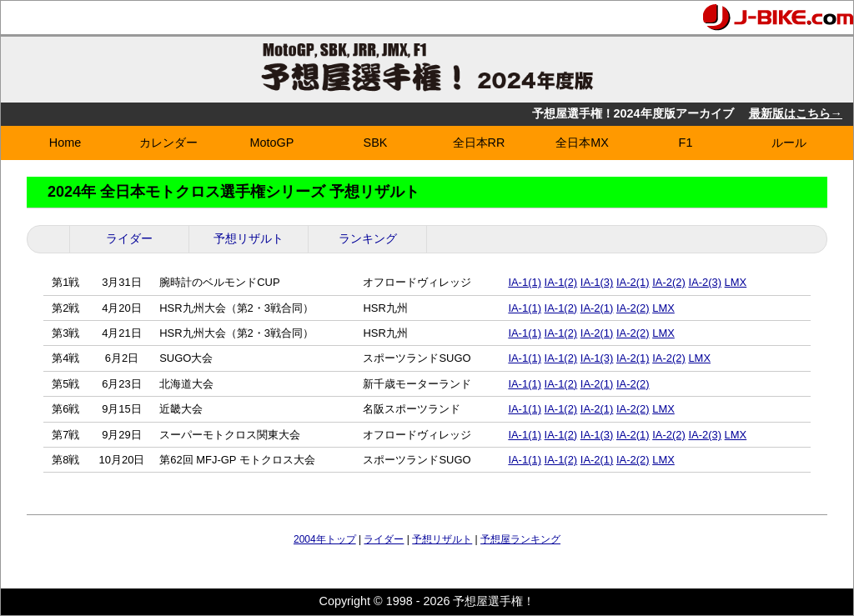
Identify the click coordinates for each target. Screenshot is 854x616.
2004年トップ (325, 539)
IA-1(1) (525, 282)
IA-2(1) (633, 282)
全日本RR (479, 143)
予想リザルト (249, 238)
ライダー (129, 238)
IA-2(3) (705, 282)
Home (65, 143)
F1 (686, 143)
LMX (736, 282)
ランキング (368, 238)
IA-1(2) (561, 282)
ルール (789, 143)
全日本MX (582, 143)
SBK (376, 143)
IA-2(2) (669, 282)
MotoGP (272, 143)
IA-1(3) (597, 282)
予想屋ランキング (520, 539)
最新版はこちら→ (796, 113)
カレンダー (168, 143)
